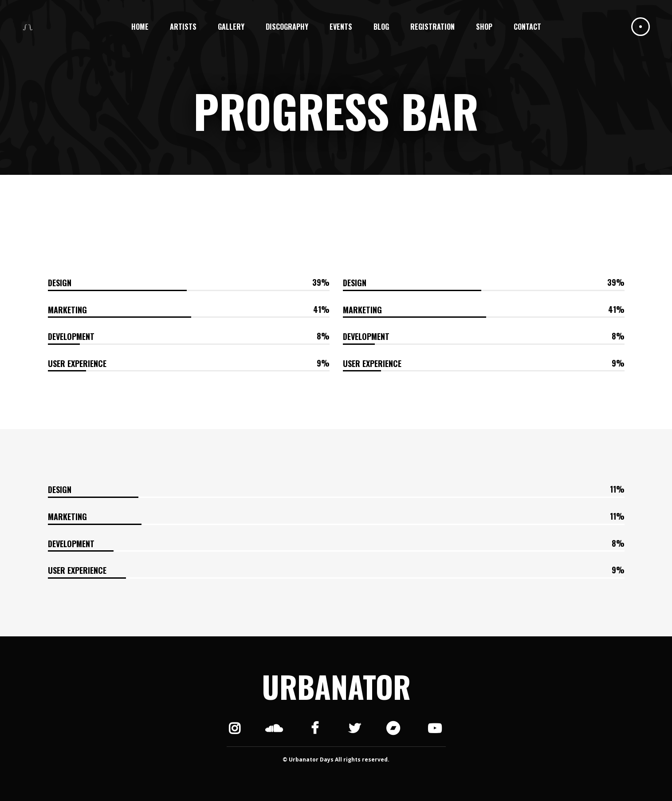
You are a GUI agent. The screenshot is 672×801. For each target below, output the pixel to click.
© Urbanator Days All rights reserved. (336, 760)
